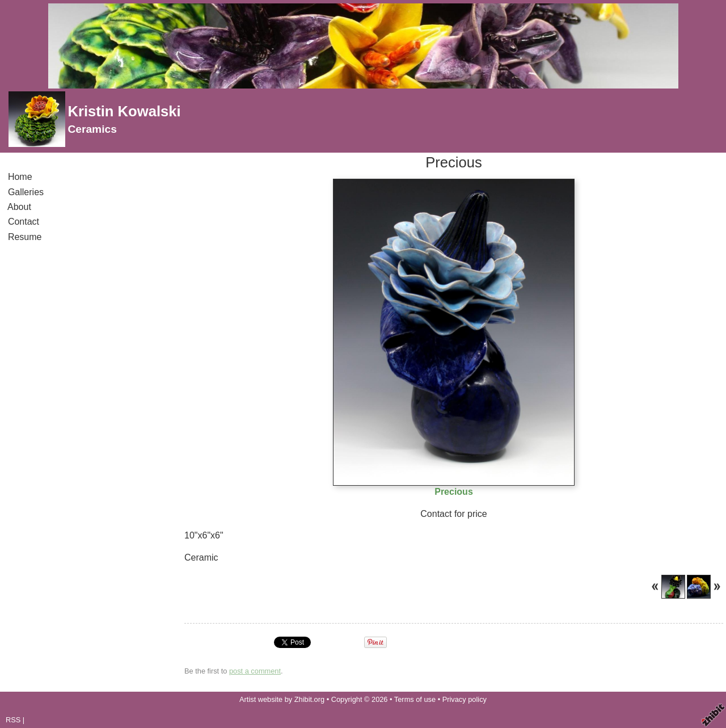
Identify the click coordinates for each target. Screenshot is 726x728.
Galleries (26, 192)
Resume (25, 237)
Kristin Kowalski (124, 111)
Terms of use (415, 699)
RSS (13, 720)
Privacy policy (465, 699)
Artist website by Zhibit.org (282, 699)
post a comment (255, 671)
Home (20, 177)
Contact (24, 222)
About (20, 207)
